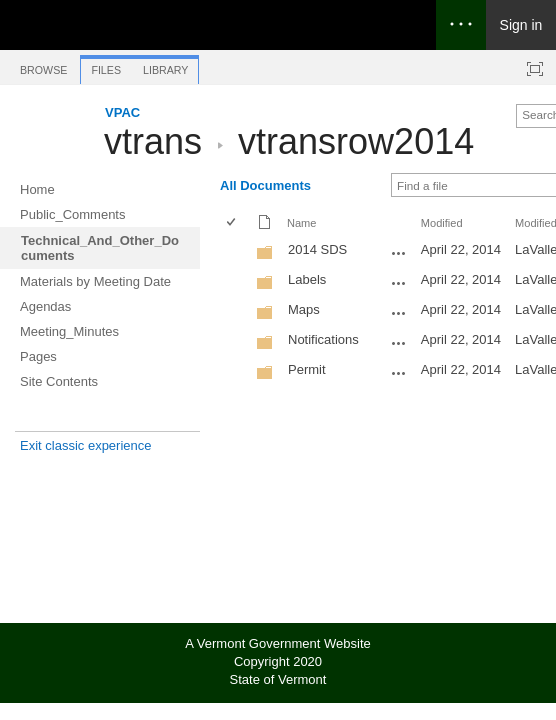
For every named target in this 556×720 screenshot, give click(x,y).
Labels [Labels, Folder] (307, 279)
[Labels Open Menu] (399, 283)
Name (301, 223)
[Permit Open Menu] (399, 373)
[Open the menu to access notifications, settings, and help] (461, 25)
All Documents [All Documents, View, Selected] (265, 185)
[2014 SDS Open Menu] (399, 253)
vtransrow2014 (356, 141)
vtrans (153, 141)
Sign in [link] (521, 25)
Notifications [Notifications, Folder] (323, 339)
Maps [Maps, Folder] (304, 309)
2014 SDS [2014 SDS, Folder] (317, 249)
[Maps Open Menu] (399, 313)
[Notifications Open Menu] (399, 343)
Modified (442, 223)
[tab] (43, 66)
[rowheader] (236, 252)
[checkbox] (232, 223)
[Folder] (265, 256)
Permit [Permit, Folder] (307, 369)
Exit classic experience (86, 445)
